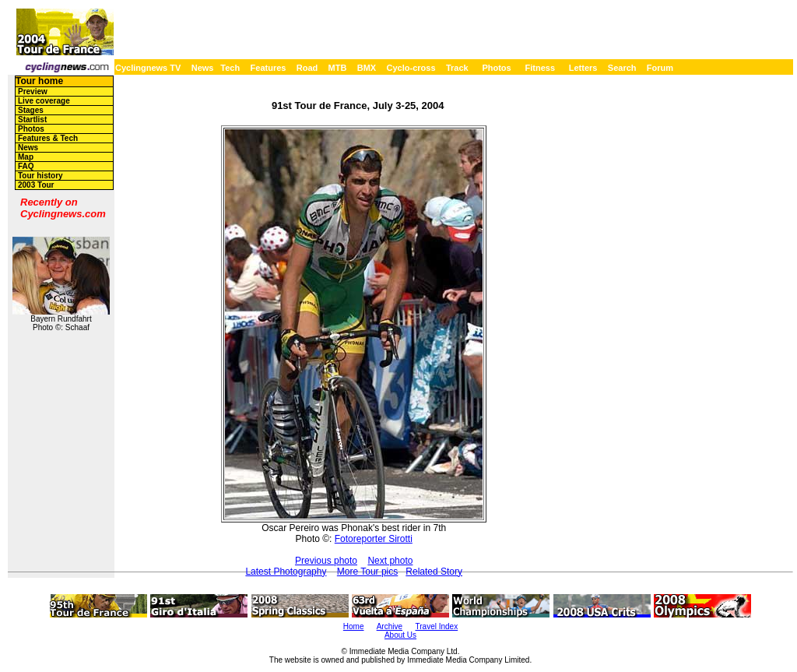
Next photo (390, 561)
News (203, 68)
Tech (230, 68)
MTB (338, 68)
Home (354, 626)
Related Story (434, 572)
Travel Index (437, 626)
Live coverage (44, 101)
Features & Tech (48, 138)
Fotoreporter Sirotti (374, 539)
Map (26, 157)
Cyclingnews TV (148, 68)
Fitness (540, 68)
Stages (31, 110)
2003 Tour (36, 185)
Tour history (40, 176)
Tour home (39, 81)
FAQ (26, 166)
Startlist (32, 120)
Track (457, 68)
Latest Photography (286, 572)
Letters (583, 68)
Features (269, 68)
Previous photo (326, 561)
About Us (400, 635)
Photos (496, 68)
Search (622, 68)
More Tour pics (367, 572)
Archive (390, 626)
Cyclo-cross (411, 68)
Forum (660, 68)
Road (307, 68)
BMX (367, 68)
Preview (33, 91)
